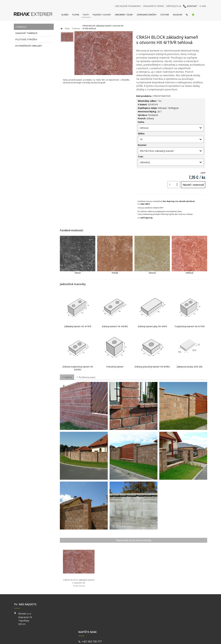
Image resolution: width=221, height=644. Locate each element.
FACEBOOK (155, 614)
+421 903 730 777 (92, 614)
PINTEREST (155, 627)
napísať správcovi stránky (102, 638)
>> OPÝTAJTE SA (145, 218)
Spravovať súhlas (158, 638)
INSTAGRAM (155, 618)
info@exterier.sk (92, 618)
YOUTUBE (154, 622)
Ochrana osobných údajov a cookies (132, 638)
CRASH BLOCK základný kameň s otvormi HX (79, 583)
